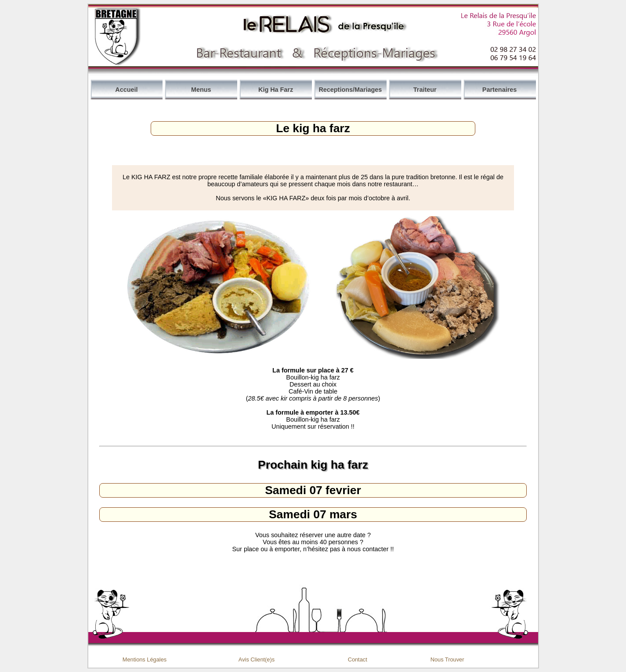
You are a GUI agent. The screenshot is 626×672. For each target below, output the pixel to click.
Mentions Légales (145, 659)
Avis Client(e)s (257, 659)
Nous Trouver (447, 659)
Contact (358, 659)
